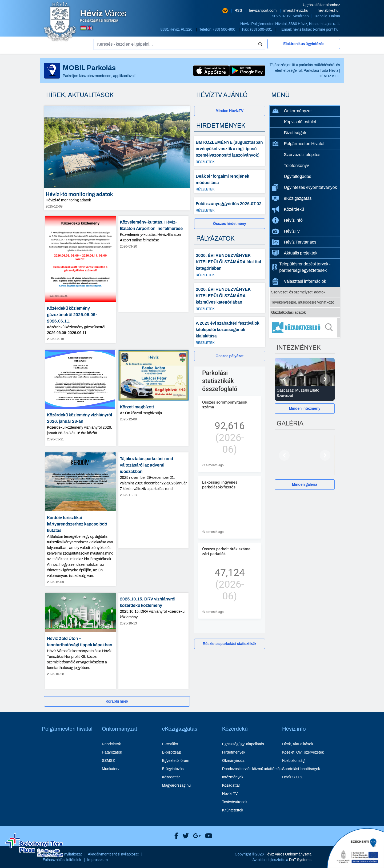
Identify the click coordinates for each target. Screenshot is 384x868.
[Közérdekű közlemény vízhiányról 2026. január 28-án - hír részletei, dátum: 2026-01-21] (81, 398)
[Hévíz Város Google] (196, 836)
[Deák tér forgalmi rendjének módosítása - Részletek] (230, 182)
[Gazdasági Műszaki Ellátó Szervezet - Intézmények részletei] (305, 393)
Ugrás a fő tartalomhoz (321, 5)
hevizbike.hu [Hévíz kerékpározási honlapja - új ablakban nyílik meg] (328, 11)
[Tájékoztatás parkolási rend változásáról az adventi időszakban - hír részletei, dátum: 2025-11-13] (154, 500)
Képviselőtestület (300, 122)
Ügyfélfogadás (298, 176)
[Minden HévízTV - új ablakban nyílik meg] (230, 111)
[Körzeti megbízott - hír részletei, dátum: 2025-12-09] (154, 398)
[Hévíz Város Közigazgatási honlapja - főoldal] (60, 22)
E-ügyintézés (173, 769)
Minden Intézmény (305, 409)
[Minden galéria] (305, 485)
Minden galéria (305, 485)
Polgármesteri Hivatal (298, 144)
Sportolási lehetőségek (301, 769)
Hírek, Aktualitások (298, 744)
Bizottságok (295, 133)
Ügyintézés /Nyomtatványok (305, 188)
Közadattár (171, 777)
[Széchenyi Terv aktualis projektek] (34, 845)
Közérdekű (288, 209)
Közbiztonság (293, 761)
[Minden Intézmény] (305, 409)
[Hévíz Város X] (184, 836)
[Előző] (284, 379)
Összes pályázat (229, 356)
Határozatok (112, 752)
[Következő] (325, 379)
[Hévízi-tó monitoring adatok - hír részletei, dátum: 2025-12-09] (117, 158)
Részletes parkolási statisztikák (229, 644)
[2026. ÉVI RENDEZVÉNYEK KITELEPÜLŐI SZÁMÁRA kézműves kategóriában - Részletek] (230, 298)
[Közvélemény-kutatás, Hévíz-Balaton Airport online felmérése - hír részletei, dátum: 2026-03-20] (154, 264)
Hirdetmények (234, 752)
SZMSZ (108, 761)
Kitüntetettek (233, 810)
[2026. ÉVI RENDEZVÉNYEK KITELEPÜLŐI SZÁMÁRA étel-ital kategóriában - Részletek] (230, 264)
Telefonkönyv (297, 166)
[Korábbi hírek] (117, 701)
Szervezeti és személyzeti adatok (298, 292)
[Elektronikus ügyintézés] (304, 46)
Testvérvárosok (235, 802)
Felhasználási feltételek (62, 860)
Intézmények (233, 777)
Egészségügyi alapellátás (243, 744)
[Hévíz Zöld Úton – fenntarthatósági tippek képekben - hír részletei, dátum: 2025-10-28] (81, 641)
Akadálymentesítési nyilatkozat (113, 854)
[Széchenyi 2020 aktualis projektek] (356, 848)
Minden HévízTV (229, 111)
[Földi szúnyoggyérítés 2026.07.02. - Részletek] (230, 206)
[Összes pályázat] (230, 356)
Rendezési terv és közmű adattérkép (252, 769)
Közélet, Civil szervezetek (303, 752)
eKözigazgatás (292, 198)
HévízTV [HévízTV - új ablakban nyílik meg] (286, 231)
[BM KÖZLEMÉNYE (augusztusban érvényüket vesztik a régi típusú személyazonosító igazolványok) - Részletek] (230, 151)
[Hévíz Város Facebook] (175, 836)
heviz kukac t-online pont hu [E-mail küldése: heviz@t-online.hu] (315, 29)
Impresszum (97, 860)
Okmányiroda (233, 761)
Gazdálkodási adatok (289, 312)
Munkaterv (111, 769)
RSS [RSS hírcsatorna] (239, 11)
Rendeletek (111, 744)
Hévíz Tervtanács (294, 242)
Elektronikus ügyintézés (304, 44)
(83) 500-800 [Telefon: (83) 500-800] (225, 29)
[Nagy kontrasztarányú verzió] (225, 11)
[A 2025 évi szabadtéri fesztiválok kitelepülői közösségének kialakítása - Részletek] (230, 332)
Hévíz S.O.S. (293, 777)
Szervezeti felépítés (302, 155)
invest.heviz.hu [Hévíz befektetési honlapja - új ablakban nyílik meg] (296, 11)
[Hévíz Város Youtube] (207, 836)
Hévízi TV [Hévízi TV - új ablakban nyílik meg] (230, 794)
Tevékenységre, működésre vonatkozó (303, 302)
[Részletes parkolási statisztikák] (230, 644)
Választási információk (299, 281)
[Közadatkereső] (305, 328)
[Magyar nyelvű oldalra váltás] (83, 28)
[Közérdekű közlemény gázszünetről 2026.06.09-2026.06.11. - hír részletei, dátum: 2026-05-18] (81, 280)
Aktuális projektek (295, 253)
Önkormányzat (292, 111)
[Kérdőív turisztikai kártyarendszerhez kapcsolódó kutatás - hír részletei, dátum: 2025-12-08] (81, 519)
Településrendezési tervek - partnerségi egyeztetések (301, 267)
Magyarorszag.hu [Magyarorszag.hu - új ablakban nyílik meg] (176, 785)
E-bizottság (171, 752)
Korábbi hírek (117, 701)
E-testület (170, 744)
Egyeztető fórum (175, 761)
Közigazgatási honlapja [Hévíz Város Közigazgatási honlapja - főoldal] (103, 16)
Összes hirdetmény (230, 224)
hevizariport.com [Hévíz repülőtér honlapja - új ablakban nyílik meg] (263, 11)
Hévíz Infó (287, 220)
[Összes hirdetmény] (230, 224)
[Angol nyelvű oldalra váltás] (90, 28)
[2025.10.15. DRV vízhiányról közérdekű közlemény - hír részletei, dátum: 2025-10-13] (154, 641)
